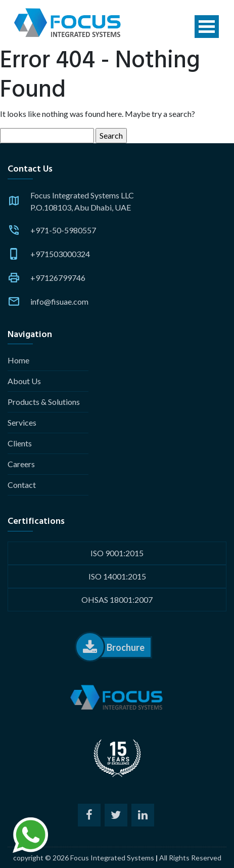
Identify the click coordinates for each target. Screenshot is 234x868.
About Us (24, 381)
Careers (21, 464)
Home (18, 360)
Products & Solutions (44, 402)
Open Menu (207, 27)
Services (22, 422)
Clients (20, 443)
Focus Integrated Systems (112, 858)
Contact (22, 485)
